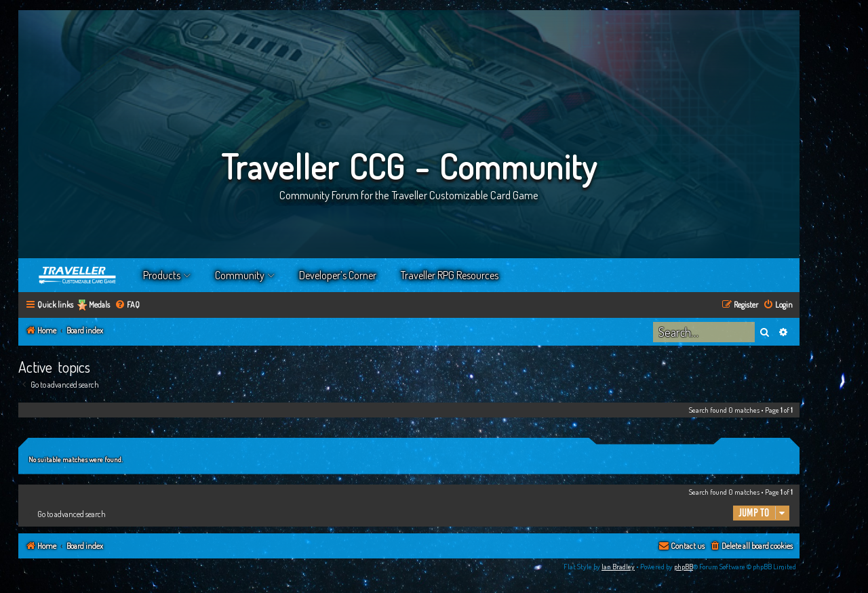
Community (240, 275)
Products (162, 275)
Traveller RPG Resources (450, 275)
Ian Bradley (618, 567)
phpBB (684, 567)
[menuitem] (127, 305)
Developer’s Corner (338, 275)
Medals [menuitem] (99, 305)
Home (78, 275)
